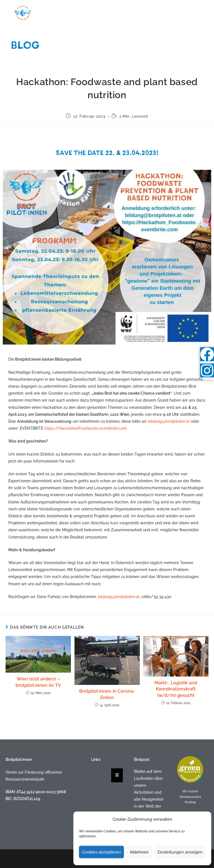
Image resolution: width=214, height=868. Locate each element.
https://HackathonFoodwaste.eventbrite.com (86, 428)
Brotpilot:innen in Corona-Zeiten (107, 694)
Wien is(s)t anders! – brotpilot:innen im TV (38, 682)
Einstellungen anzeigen (180, 852)
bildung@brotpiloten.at (169, 421)
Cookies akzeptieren (101, 852)
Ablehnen (139, 852)
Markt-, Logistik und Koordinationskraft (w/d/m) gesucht (176, 689)
